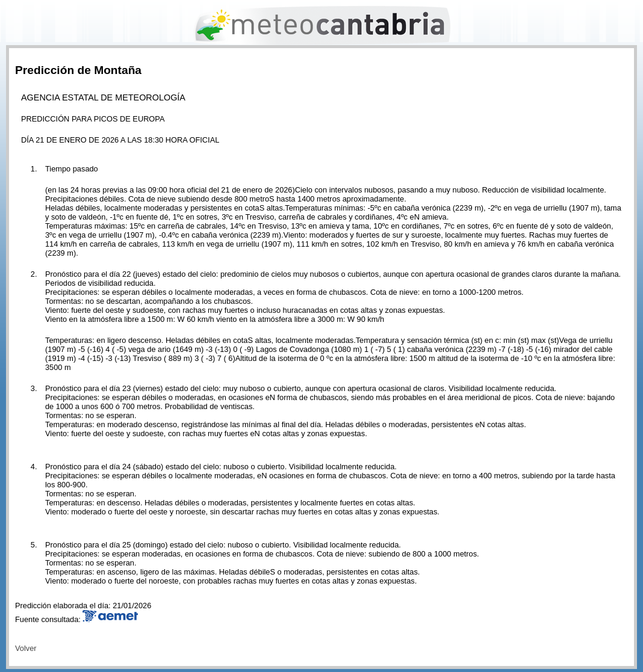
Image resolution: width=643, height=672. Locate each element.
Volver (26, 648)
